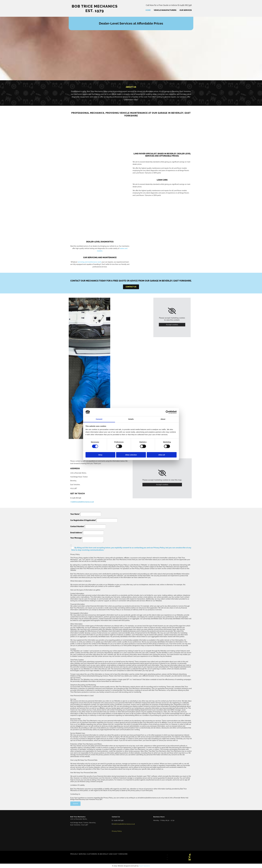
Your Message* (76, 538)
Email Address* (76, 533)
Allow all (162, 455)
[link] (172, 311)
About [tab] (163, 419)
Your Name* (75, 514)
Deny (100, 455)
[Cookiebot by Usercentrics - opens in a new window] (167, 412)
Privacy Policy (117, 831)
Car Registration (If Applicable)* (83, 520)
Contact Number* (77, 526)
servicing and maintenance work (89, 262)
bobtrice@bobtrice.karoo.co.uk (82, 502)
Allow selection (131, 455)
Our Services (186, 10)
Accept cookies (172, 325)
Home (148, 10)
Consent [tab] (99, 419)
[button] (131, 287)
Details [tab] (131, 419)
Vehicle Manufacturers (165, 10)
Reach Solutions (144, 866)
